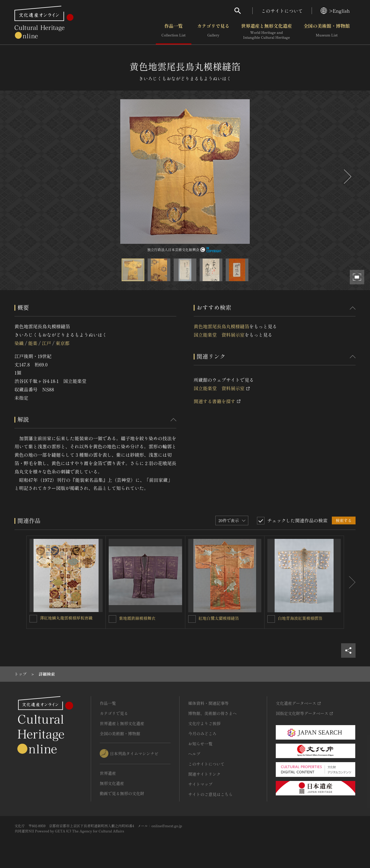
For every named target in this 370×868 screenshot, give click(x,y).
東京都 (62, 343)
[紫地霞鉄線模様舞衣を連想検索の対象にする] (112, 619)
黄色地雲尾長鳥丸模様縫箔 (221, 326)
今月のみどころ (202, 734)
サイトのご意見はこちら (210, 794)
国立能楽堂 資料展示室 (219, 335)
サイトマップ (200, 784)
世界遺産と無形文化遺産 (267, 32)
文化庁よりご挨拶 (204, 723)
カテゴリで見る (213, 32)
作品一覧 (174, 32)
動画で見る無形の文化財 (122, 793)
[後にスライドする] (347, 177)
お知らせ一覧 (200, 744)
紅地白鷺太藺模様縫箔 (219, 618)
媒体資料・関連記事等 (208, 703)
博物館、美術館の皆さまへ (212, 713)
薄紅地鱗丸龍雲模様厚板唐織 (66, 618)
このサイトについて (282, 11)
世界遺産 (108, 773)
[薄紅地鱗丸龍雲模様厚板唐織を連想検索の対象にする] (33, 619)
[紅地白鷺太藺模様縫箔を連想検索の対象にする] (192, 619)
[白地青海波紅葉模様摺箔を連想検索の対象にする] (271, 619)
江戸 (47, 343)
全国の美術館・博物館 (327, 32)
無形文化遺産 (112, 783)
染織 (19, 343)
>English (335, 11)
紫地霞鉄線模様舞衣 (137, 618)
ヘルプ (194, 754)
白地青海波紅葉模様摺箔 (300, 618)
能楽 (33, 343)
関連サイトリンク (204, 774)
